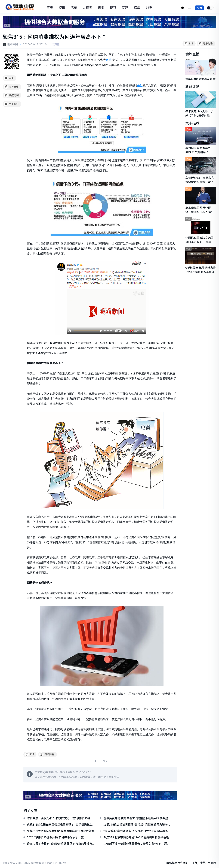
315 (188, 44)
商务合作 (11, 87)
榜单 (137, 8)
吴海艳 (56, 44)
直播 (101, 8)
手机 (140, 85)
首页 (50, 8)
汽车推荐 (192, 123)
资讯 (62, 8)
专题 (125, 8)
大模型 (87, 8)
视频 (113, 8)
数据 (149, 8)
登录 (199, 8)
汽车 (74, 8)
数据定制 (11, 95)
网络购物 (205, 44)
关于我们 (11, 104)
